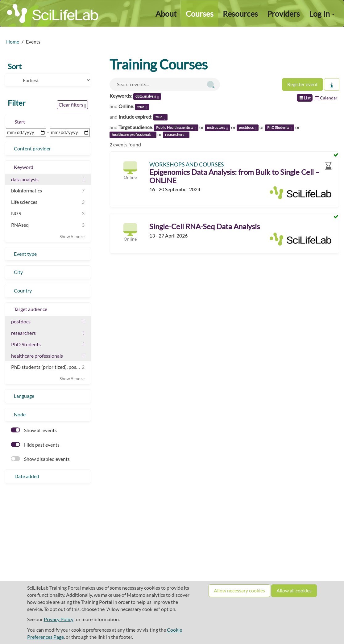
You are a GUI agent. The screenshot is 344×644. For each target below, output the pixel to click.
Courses (200, 14)
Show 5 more (72, 236)
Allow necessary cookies (239, 590)
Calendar (326, 98)
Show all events (34, 430)
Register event (303, 84)
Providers (284, 14)
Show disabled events (40, 459)
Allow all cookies (294, 590)
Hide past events (35, 445)
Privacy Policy (59, 619)
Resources (240, 14)
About (166, 14)
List (305, 98)
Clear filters (72, 105)
